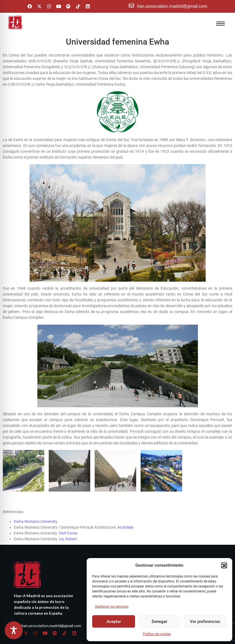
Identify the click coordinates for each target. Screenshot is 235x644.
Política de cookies (157, 634)
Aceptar (114, 622)
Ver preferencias (205, 622)
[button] (224, 565)
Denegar (159, 622)
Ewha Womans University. (36, 513)
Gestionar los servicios (112, 607)
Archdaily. (126, 519)
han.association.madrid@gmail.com (172, 6)
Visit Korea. (69, 525)
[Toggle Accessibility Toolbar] (14, 630)
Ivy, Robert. (69, 531)
